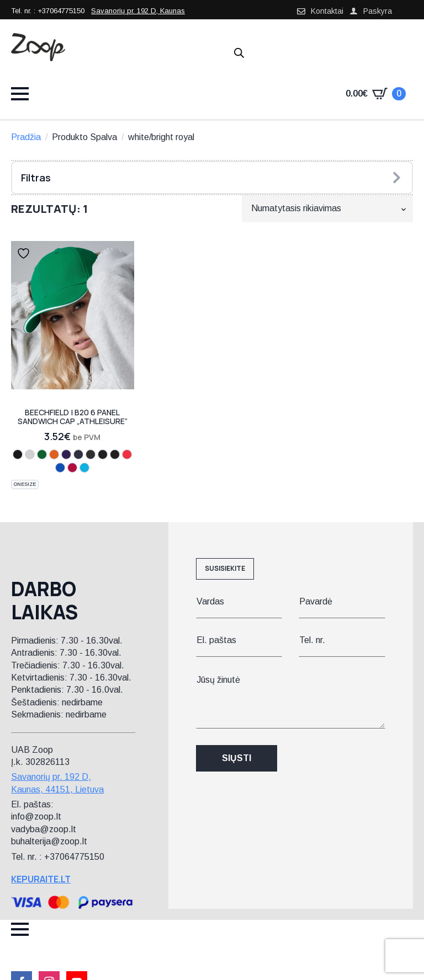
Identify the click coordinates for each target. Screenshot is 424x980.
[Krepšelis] (376, 94)
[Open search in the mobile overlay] (239, 53)
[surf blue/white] (84, 468)
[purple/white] (66, 454)
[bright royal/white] (60, 468)
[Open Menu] (20, 94)
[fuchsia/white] (30, 454)
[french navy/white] (78, 454)
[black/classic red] (127, 454)
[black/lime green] (91, 454)
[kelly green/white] (42, 454)
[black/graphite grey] (103, 454)
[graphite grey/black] (115, 454)
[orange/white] (54, 454)
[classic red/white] (72, 468)
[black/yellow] (18, 454)
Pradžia (26, 137)
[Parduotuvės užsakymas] (327, 208)
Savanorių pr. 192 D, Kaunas (138, 11)
